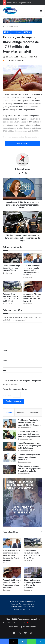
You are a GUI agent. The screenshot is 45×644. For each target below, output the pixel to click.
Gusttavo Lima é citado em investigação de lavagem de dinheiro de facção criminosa (29, 434)
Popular (9, 412)
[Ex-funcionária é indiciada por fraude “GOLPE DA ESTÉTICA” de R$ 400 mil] (12, 287)
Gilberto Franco (11, 57)
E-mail (6, 360)
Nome (6, 350)
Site (4, 370)
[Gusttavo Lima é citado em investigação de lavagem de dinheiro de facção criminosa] (9, 435)
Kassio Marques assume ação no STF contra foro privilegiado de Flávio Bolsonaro (30, 446)
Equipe (22, 627)
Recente (20, 412)
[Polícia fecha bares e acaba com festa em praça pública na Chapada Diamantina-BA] (9, 469)
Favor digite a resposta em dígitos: (15, 389)
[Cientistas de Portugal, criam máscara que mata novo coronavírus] (9, 458)
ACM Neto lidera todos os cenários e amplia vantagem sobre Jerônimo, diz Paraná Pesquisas (32, 270)
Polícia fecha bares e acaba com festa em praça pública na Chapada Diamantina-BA (29, 469)
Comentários (34, 412)
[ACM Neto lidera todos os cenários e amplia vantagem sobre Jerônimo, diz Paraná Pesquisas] (33, 258)
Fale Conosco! (31, 627)
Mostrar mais (23, 143)
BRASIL (7, 32)
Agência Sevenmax (35, 623)
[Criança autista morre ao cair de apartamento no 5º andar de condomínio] (33, 572)
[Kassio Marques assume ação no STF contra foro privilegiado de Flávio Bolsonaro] (9, 446)
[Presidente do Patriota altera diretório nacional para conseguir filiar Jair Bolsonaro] (9, 423)
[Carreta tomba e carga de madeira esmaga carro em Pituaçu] (12, 258)
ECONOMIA (14, 27)
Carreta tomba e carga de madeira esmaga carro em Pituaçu (11, 268)
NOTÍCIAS (27, 32)
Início (6, 27)
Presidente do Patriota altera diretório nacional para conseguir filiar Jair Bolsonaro (29, 423)
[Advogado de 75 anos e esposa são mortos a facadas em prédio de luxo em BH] (33, 287)
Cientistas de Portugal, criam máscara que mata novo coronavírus (29, 457)
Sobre (16, 627)
